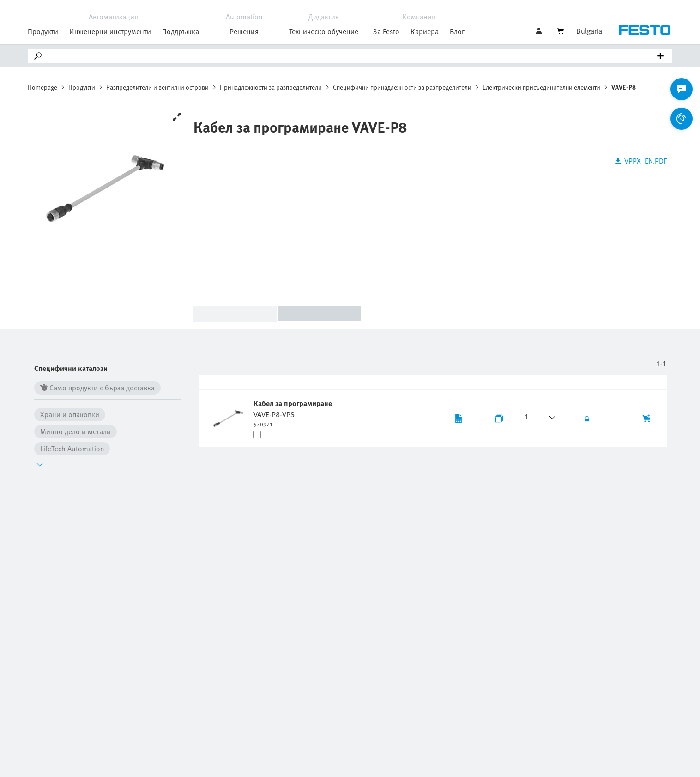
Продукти (82, 87)
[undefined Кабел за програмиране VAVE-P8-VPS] (294, 413)
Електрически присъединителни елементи (541, 87)
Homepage (42, 87)
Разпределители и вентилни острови (157, 87)
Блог (457, 31)
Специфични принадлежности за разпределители (402, 87)
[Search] (352, 56)
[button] (536, 418)
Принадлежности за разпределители (271, 87)
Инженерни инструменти (110, 31)
